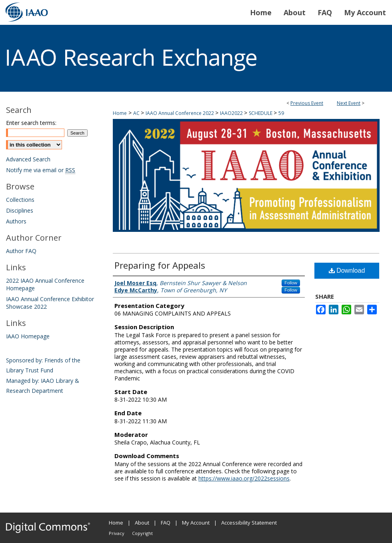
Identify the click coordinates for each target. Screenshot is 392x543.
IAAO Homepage (28, 336)
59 (281, 113)
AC (137, 113)
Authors (16, 221)
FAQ (166, 523)
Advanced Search (28, 159)
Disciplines (20, 210)
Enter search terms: (31, 123)
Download (347, 270)
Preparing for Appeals (160, 265)
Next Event (349, 103)
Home (120, 113)
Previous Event (307, 103)
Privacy (117, 533)
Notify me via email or (41, 170)
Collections (20, 200)
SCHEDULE (261, 113)
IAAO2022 (232, 113)
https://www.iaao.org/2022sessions (244, 478)
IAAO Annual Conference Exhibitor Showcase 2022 (50, 303)
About (142, 523)
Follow (291, 283)
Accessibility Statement (249, 523)
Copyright (142, 533)
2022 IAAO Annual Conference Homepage (45, 284)
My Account (196, 523)
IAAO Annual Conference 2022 (180, 113)
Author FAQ (21, 251)
